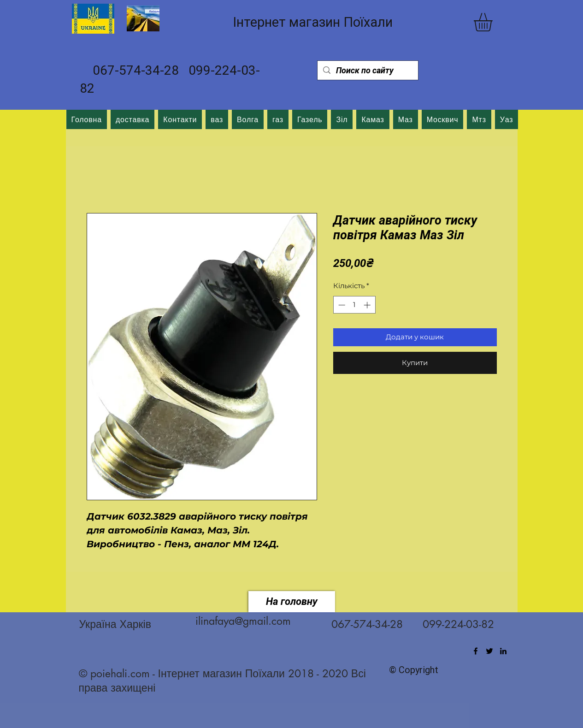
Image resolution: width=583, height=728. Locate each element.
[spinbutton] (354, 305)
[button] (494, 22)
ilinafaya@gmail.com (243, 621)
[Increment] (368, 305)
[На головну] (292, 602)
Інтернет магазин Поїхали (313, 22)
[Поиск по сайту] (367, 70)
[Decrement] (341, 305)
